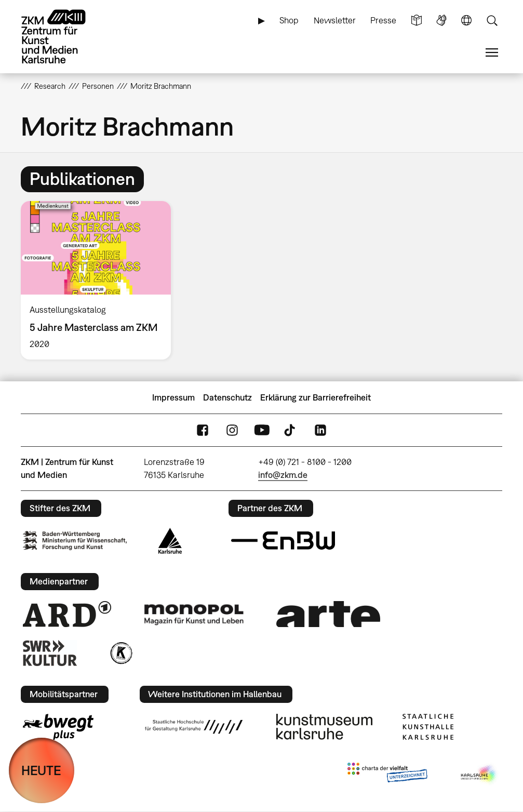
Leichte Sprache (417, 21)
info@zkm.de (283, 475)
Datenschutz (227, 397)
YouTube (262, 430)
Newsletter (335, 20)
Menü (492, 53)
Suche (492, 21)
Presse (383, 20)
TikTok (291, 430)
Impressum (173, 397)
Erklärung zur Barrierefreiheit (316, 397)
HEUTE (41, 770)
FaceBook (203, 430)
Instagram (232, 430)
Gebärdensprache (441, 21)
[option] (100, 280)
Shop (289, 20)
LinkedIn (320, 430)
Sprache (466, 21)
